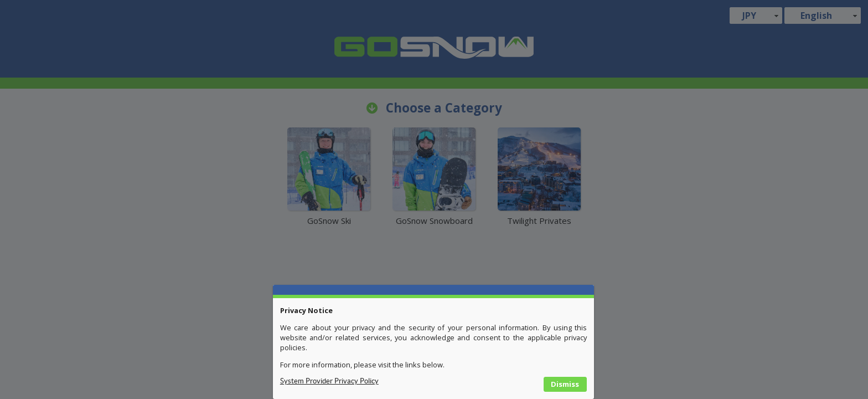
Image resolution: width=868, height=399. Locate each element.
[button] (565, 385)
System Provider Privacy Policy (329, 381)
